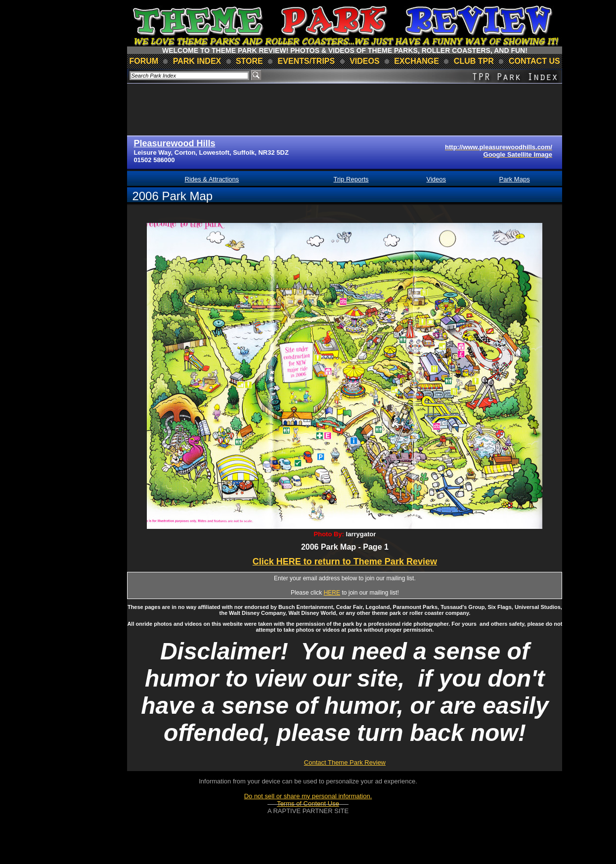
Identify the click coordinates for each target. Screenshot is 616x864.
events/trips (307, 61)
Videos (436, 179)
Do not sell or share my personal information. (308, 796)
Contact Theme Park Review (345, 762)
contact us (534, 61)
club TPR (474, 61)
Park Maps (515, 179)
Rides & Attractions (212, 179)
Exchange (417, 61)
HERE (332, 593)
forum (144, 61)
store (249, 61)
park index (197, 61)
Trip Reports (351, 179)
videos (364, 61)
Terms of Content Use (308, 803)
